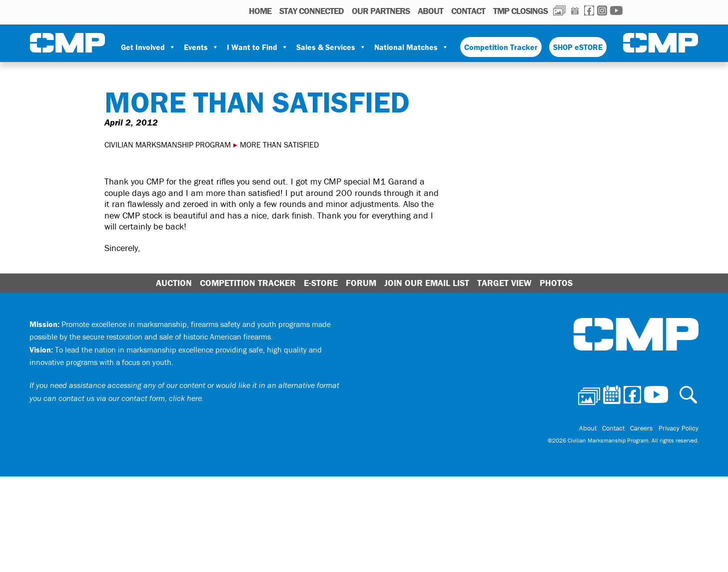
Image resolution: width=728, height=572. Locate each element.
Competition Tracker (501, 47)
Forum (361, 283)
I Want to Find (258, 47)
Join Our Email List (427, 283)
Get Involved (148, 47)
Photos (559, 10)
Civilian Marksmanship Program (67, 43)
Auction (174, 283)
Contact (468, 11)
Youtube (616, 10)
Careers (642, 428)
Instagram (602, 10)
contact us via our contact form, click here (130, 398)
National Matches (411, 47)
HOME (260, 11)
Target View (504, 283)
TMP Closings (520, 11)
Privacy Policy (679, 428)
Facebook (589, 10)
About (430, 11)
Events (201, 47)
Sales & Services (331, 47)
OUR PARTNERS (381, 11)
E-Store (321, 283)
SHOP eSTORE (578, 47)
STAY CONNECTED (312, 11)
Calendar (575, 10)
